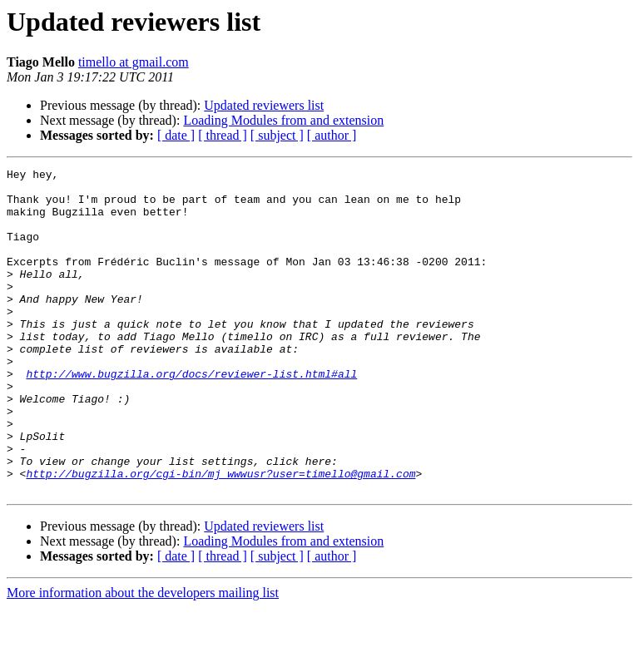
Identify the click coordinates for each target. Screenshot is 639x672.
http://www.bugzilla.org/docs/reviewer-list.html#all (191, 416)
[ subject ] (277, 135)
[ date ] (176, 135)
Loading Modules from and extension (283, 120)
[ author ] (332, 135)
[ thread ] (223, 135)
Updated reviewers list (264, 105)
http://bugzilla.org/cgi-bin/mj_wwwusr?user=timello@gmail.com (220, 536)
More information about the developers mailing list (143, 657)
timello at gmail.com (134, 62)
